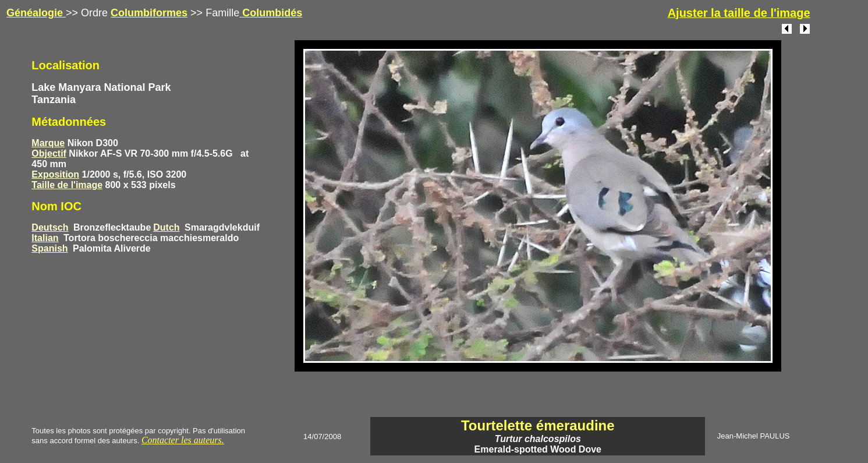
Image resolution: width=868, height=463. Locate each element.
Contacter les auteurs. (183, 440)
